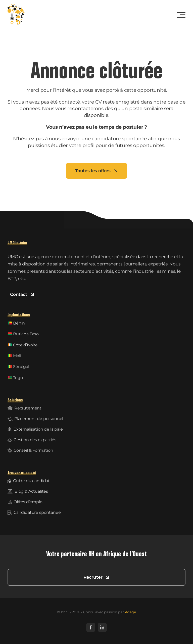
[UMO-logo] (16, 6)
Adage (130, 612)
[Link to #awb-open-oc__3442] (181, 15)
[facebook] (91, 627)
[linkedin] (102, 627)
